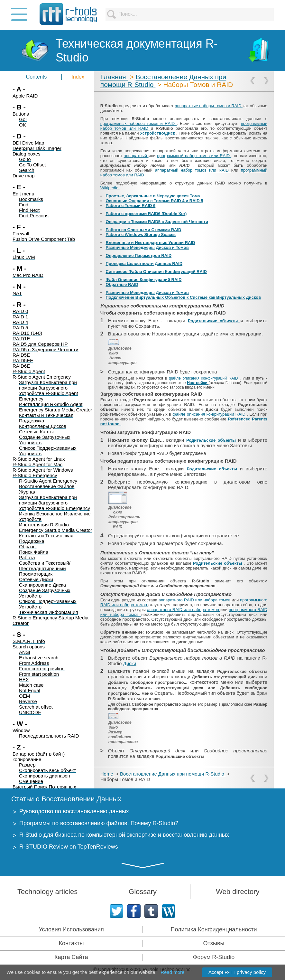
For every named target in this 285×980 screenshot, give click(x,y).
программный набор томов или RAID (194, 156)
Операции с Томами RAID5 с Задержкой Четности (157, 222)
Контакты (71, 943)
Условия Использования (71, 929)
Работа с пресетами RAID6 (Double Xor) (146, 214)
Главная (114, 77)
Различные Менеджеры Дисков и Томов (147, 247)
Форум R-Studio (214, 957)
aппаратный (136, 156)
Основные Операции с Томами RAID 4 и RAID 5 (154, 201)
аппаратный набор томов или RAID (193, 170)
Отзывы (214, 943)
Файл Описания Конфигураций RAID (143, 280)
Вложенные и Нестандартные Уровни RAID (150, 243)
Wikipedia (110, 188)
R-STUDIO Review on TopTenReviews (69, 847)
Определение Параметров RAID (138, 255)
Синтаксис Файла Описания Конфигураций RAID (156, 272)
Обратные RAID (122, 284)
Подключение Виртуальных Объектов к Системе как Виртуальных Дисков (183, 297)
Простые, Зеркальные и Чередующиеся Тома (153, 196)
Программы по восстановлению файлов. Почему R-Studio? (99, 823)
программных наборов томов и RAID (138, 123)
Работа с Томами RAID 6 (130, 206)
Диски (129, 663)
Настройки (198, 383)
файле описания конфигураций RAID (204, 378)
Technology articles (47, 892)
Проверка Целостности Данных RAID (144, 264)
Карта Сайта (71, 957)
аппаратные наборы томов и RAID (209, 106)
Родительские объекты (214, 321)
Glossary (143, 892)
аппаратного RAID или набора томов (195, 600)
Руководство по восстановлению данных (74, 811)
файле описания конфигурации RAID (210, 414)
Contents (37, 77)
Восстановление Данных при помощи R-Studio (173, 774)
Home (107, 774)
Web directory (238, 892)
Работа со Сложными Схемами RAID (143, 230)
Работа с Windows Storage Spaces (141, 235)
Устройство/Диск (158, 133)
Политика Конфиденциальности (214, 929)
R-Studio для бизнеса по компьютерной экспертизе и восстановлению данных (124, 835)
